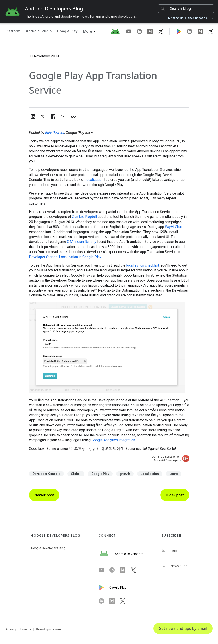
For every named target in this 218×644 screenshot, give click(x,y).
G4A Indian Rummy (82, 242)
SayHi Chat (173, 227)
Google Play (67, 31)
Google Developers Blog (48, 548)
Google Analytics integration (113, 440)
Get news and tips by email (183, 628)
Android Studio (39, 31)
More (87, 31)
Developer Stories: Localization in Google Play (65, 257)
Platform (13, 31)
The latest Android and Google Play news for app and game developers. (81, 16)
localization (94, 180)
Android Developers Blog (54, 8)
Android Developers (191, 18)
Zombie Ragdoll (85, 217)
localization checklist (143, 265)
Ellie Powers (55, 133)
